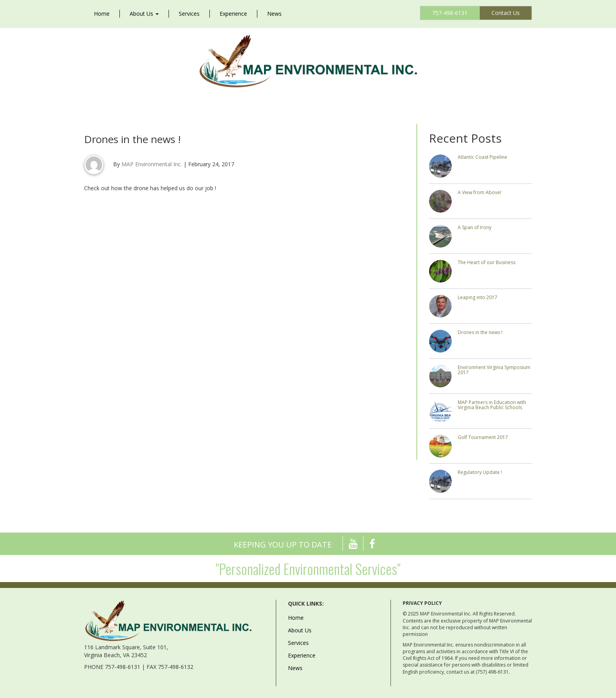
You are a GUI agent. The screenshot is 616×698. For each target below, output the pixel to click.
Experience (233, 14)
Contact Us (506, 13)
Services (189, 14)
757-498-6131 (450, 13)
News (274, 14)
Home (102, 14)
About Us (144, 14)
